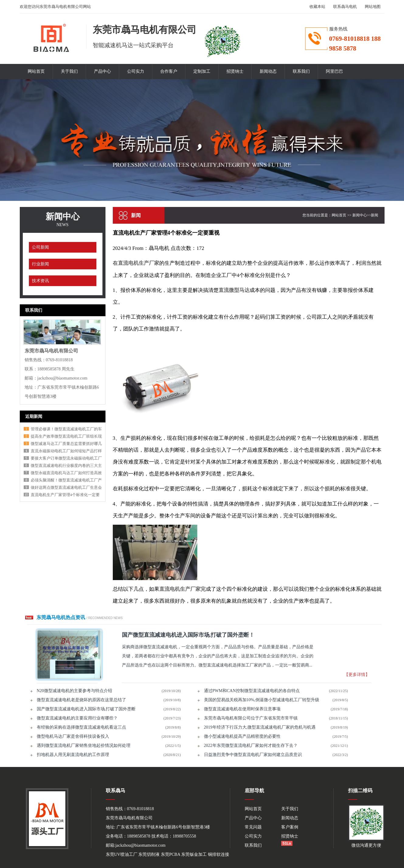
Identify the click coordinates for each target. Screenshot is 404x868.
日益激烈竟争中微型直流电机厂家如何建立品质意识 (253, 755)
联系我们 (301, 71)
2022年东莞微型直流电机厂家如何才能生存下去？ (251, 745)
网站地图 (373, 7)
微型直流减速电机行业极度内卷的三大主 (66, 466)
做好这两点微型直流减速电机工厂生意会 (66, 487)
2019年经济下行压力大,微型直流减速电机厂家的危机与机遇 (260, 727)
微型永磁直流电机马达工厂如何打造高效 (66, 473)
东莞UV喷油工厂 (122, 854)
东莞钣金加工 (194, 854)
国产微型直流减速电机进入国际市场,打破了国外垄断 (86, 709)
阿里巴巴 (334, 71)
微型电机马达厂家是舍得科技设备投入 (73, 736)
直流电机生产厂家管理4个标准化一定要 (65, 495)
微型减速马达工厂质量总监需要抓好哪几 (66, 444)
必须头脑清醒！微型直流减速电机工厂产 (66, 480)
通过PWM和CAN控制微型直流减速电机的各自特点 (252, 691)
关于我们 (69, 71)
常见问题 (253, 827)
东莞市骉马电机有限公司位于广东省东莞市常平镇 (251, 718)
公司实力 (136, 71)
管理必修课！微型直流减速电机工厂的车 (66, 429)
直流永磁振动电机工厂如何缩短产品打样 (66, 451)
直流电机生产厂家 (139, 263)
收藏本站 (317, 7)
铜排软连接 (219, 854)
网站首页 (36, 71)
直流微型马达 (234, 290)
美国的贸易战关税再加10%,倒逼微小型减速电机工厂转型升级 (262, 700)
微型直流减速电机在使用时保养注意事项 (242, 709)
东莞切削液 (149, 854)
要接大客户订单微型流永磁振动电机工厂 (66, 458)
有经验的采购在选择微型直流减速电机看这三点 (81, 727)
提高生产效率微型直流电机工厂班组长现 (66, 436)
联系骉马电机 (345, 7)
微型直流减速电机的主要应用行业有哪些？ (77, 718)
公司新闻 (40, 247)
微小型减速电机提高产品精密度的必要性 (242, 736)
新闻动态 (268, 71)
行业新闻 (40, 264)
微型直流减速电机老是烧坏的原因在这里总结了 (81, 700)
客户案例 (290, 827)
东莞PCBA (171, 854)
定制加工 (202, 71)
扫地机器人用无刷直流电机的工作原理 (73, 755)
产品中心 (102, 71)
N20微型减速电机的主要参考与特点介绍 (74, 691)
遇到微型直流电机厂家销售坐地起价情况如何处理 (84, 745)
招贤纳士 (235, 71)
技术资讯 (40, 281)
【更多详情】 (357, 675)
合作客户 (169, 71)
